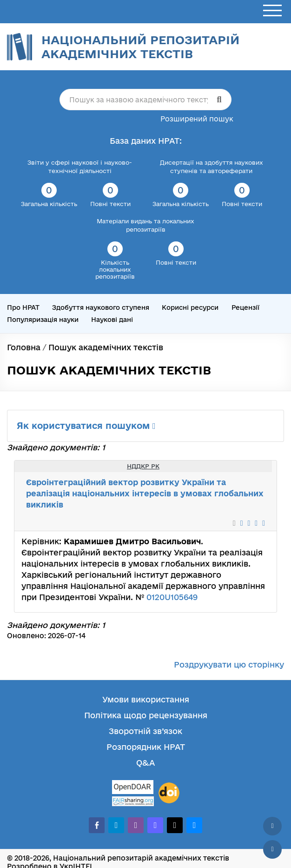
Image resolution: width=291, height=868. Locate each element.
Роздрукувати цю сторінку (229, 664)
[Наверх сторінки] (272, 826)
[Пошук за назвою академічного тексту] (145, 100)
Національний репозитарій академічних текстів (140, 47)
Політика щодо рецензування (146, 715)
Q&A (145, 763)
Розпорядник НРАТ (146, 747)
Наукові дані (112, 320)
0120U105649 (172, 597)
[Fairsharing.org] (133, 801)
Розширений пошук (197, 119)
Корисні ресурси (190, 307)
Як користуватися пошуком (86, 426)
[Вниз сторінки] (272, 849)
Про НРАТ (23, 307)
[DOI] (169, 793)
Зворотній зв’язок (145, 731)
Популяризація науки (43, 320)
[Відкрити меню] (272, 11)
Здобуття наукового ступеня (101, 307)
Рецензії (245, 307)
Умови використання (146, 699)
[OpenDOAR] (133, 788)
